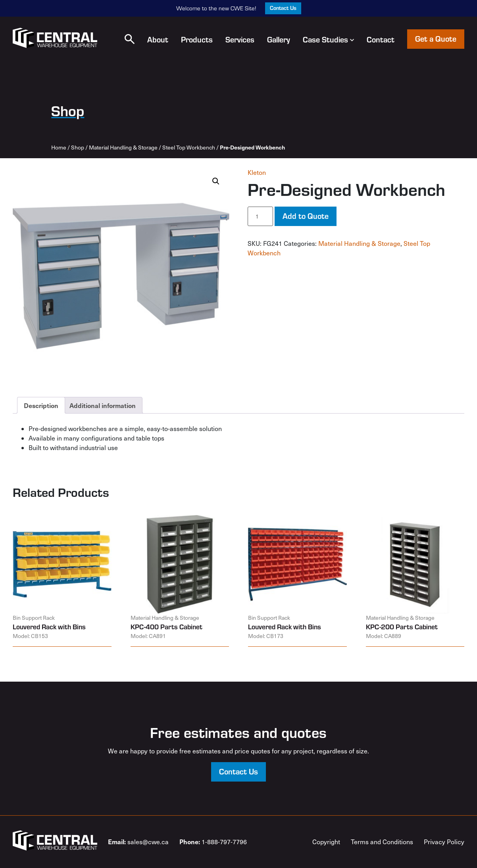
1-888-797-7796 (213, 841)
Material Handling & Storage (123, 147)
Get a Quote (436, 38)
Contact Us (283, 8)
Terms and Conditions (382, 842)
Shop (78, 147)
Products (197, 39)
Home (59, 147)
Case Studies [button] (328, 39)
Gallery (279, 39)
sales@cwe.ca (138, 841)
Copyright (326, 842)
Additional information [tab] (103, 405)
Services (240, 39)
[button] (130, 39)
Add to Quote (306, 216)
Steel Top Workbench (189, 147)
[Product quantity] (260, 216)
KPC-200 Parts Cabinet (402, 627)
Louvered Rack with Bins (49, 627)
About (158, 39)
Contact (381, 39)
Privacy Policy (444, 842)
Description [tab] (41, 405)
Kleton (257, 172)
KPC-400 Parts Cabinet (166, 627)
